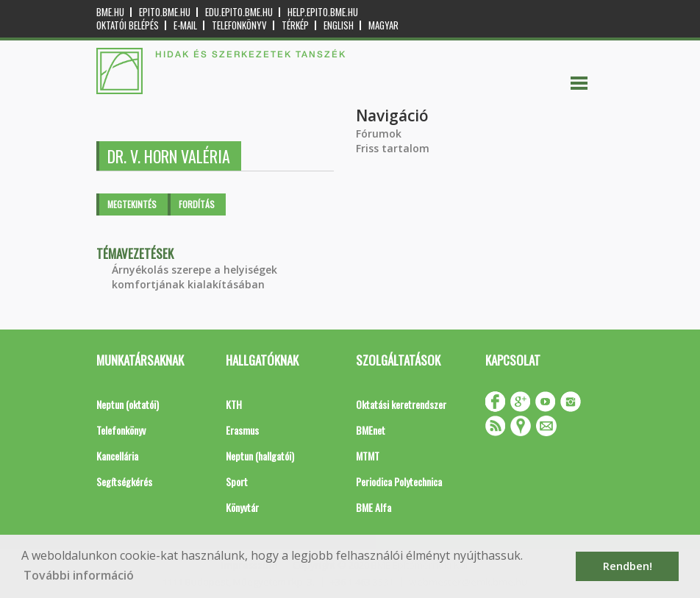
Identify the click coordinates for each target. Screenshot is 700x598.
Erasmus (242, 430)
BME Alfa (374, 507)
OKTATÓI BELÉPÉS (128, 25)
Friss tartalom (393, 148)
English (339, 25)
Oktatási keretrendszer (401, 404)
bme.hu (110, 12)
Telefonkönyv (239, 25)
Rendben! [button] (628, 566)
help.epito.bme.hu (323, 12)
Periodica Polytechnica (399, 481)
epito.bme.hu (165, 12)
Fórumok (379, 134)
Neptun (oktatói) (128, 404)
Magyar (383, 25)
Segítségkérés (124, 481)
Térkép (295, 25)
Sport (237, 481)
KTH (234, 404)
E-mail (185, 25)
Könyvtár (242, 507)
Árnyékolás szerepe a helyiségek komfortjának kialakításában (194, 277)
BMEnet (371, 430)
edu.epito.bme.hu (239, 12)
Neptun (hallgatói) (260, 456)
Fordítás (197, 204)
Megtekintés (132, 204)
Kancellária (117, 456)
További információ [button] (79, 575)
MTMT (368, 456)
